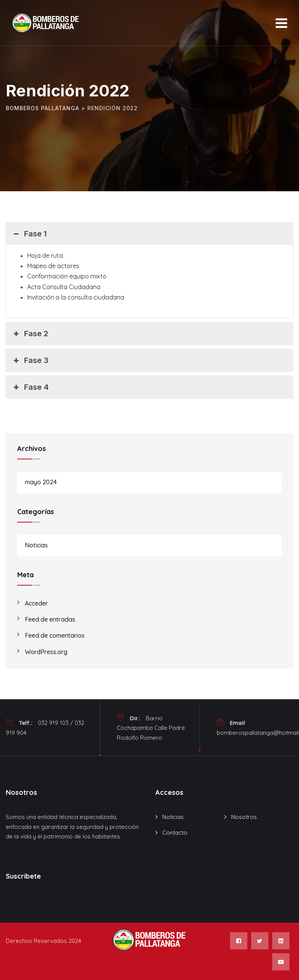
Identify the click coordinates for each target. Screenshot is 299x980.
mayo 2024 (41, 482)
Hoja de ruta (45, 256)
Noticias (36, 545)
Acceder (36, 603)
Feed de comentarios (55, 635)
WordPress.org (46, 652)
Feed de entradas (50, 619)
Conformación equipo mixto (67, 276)
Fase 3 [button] (30, 360)
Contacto (175, 833)
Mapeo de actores (53, 266)
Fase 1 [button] (29, 234)
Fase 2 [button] (30, 334)
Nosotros (244, 817)
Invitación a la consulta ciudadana (76, 297)
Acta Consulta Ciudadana (64, 287)
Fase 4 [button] (30, 387)
